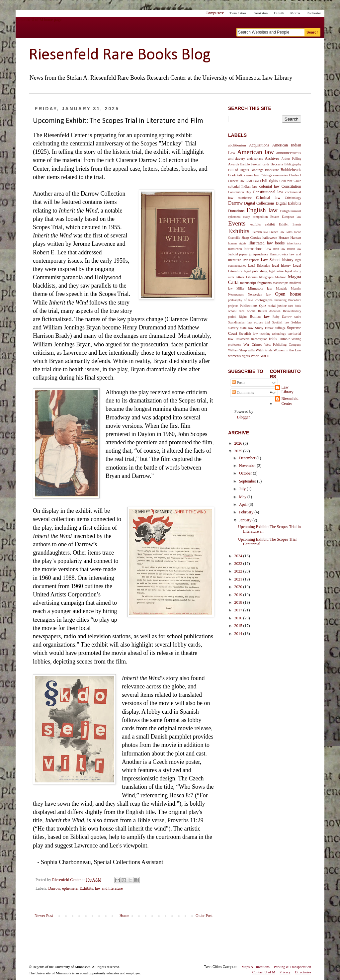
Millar (240, 288)
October (246, 473)
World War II (260, 356)
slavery (233, 328)
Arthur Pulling (291, 159)
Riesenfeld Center (290, 401)
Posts (238, 383)
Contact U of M (264, 972)
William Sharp (237, 350)
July (243, 489)
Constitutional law (268, 192)
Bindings (257, 170)
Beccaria (277, 164)
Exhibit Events (290, 224)
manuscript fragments (256, 283)
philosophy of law (241, 300)
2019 (239, 595)
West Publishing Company (283, 345)
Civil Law (252, 181)
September (248, 481)
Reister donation (269, 311)
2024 (239, 556)
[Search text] (271, 32)
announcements (289, 153)
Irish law (279, 249)
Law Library (288, 390)
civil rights (269, 181)
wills (251, 350)
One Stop (309, 22)
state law (247, 328)
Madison (281, 277)
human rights (237, 243)
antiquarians (255, 159)
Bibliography (293, 164)
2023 (239, 564)
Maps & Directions (255, 967)
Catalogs (266, 175)
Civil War (286, 181)
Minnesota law (260, 288)
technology (279, 334)
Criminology (293, 198)
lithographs (266, 277)
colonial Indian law (243, 186)
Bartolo (245, 164)
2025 (239, 451)
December (248, 458)
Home (124, 916)
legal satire (276, 271)
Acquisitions (259, 145)
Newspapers (236, 294)
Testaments (242, 339)
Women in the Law (287, 350)
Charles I (295, 175)
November (248, 466)
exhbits (255, 224)
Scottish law (281, 322)
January (246, 520)
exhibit (270, 224)
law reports (251, 260)
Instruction (235, 249)
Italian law (294, 249)
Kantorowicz (279, 254)
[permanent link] (94, 880)
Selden (296, 322)
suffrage (280, 328)
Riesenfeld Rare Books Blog (120, 55)
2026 (239, 443)
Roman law (260, 316)
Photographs (264, 300)
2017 (239, 610)
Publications (249, 306)
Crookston (260, 13)
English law (262, 210)
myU (283, 22)
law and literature (109, 888)
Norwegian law (259, 294)
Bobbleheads (291, 170)
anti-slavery (237, 158)
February (247, 512)
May (243, 497)
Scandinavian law (240, 322)
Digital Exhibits (288, 203)
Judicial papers (238, 254)
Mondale (282, 288)
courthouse (245, 198)
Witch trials (264, 350)
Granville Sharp (239, 238)
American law (255, 152)
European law (292, 217)
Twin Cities (238, 13)
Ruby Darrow (282, 317)
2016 (239, 618)
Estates (275, 217)
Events (237, 223)
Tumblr (285, 339)
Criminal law (268, 198)
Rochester (314, 13)
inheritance (294, 243)
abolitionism (237, 145)
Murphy (296, 288)
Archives (272, 158)
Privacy (285, 972)
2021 (239, 579)
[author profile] (67, 880)
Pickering (280, 300)
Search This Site (250, 108)
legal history (281, 265)
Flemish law (260, 232)
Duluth (279, 13)
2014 (239, 634)
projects (233, 306)
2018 (239, 602)
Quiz (262, 306)
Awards (234, 164)
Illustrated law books (266, 243)
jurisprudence (258, 254)
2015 (239, 626)
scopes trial (262, 322)
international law (257, 249)
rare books (247, 311)
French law (277, 232)
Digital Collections (259, 203)
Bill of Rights (239, 170)
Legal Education (259, 266)
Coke (297, 181)
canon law (252, 175)
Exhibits (86, 888)
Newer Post (44, 916)
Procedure (295, 300)
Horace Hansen (290, 237)
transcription (259, 339)
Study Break (264, 328)
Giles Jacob (294, 232)
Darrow (54, 888)
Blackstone (272, 170)
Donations (236, 211)
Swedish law (249, 333)
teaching (265, 334)
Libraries (252, 277)
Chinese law (236, 181)
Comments (243, 393)
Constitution (291, 186)
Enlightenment (291, 211)
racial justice (277, 306)
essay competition (255, 217)
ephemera (70, 888)
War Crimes (253, 344)
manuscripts (281, 283)
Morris (295, 13)
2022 (239, 571)
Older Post (204, 916)
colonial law (270, 186)
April (244, 504)
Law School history (277, 260)
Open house (288, 294)
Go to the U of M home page (69, 28)
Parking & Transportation (293, 967)
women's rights (239, 356)
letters (240, 277)
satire (298, 317)
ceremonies (281, 175)
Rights (243, 317)
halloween (270, 237)
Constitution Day (240, 192)
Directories (303, 972)
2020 (239, 587)
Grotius (256, 237)
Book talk (235, 175)
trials (273, 339)
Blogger (243, 417)
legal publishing (255, 271)
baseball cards (260, 164)
